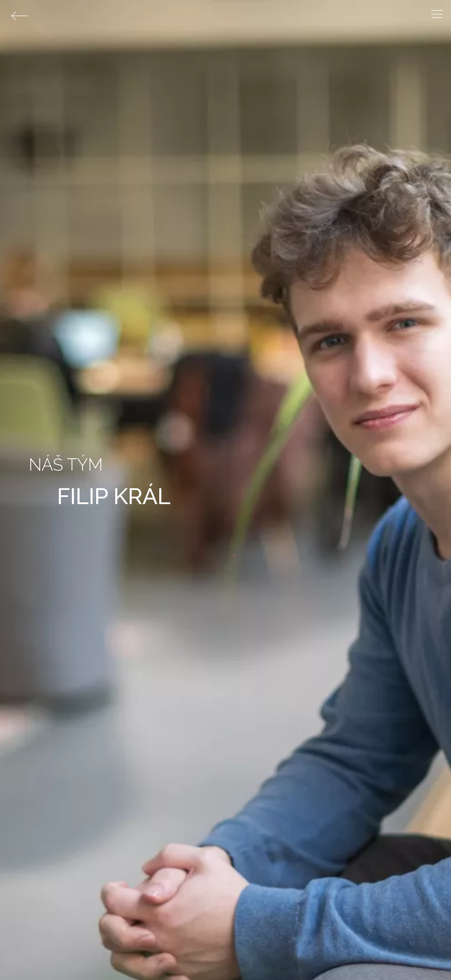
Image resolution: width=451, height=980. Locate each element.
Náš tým (66, 465)
